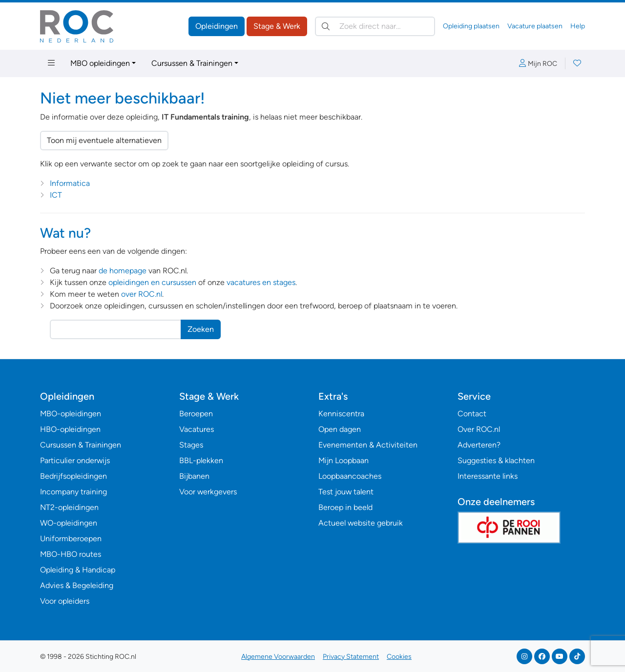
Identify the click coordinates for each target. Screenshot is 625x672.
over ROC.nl (142, 294)
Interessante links (488, 476)
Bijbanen (194, 476)
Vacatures (197, 429)
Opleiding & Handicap (78, 570)
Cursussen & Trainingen (192, 63)
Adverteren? (479, 445)
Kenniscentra (341, 414)
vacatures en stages (261, 282)
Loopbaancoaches (350, 476)
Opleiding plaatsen (471, 26)
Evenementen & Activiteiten (368, 445)
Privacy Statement (351, 657)
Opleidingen (217, 26)
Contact (472, 414)
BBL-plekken (201, 460)
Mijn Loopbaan (344, 460)
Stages (191, 445)
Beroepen (196, 414)
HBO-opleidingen (70, 429)
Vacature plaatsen (535, 26)
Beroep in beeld (345, 507)
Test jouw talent (346, 492)
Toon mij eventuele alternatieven (104, 140)
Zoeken (201, 329)
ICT (56, 195)
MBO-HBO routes (71, 554)
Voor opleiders (65, 601)
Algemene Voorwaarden (278, 657)
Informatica (70, 183)
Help (578, 26)
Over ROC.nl (479, 429)
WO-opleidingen (69, 523)
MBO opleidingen (100, 63)
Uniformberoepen (71, 539)
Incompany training (73, 492)
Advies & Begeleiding (77, 585)
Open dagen (340, 429)
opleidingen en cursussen (152, 282)
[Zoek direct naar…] (375, 26)
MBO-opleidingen (71, 414)
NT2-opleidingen (69, 507)
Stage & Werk (277, 26)
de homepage (123, 271)
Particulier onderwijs (75, 460)
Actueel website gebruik (361, 523)
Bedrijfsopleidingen (73, 476)
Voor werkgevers (208, 492)
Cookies (399, 657)
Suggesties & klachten (496, 460)
